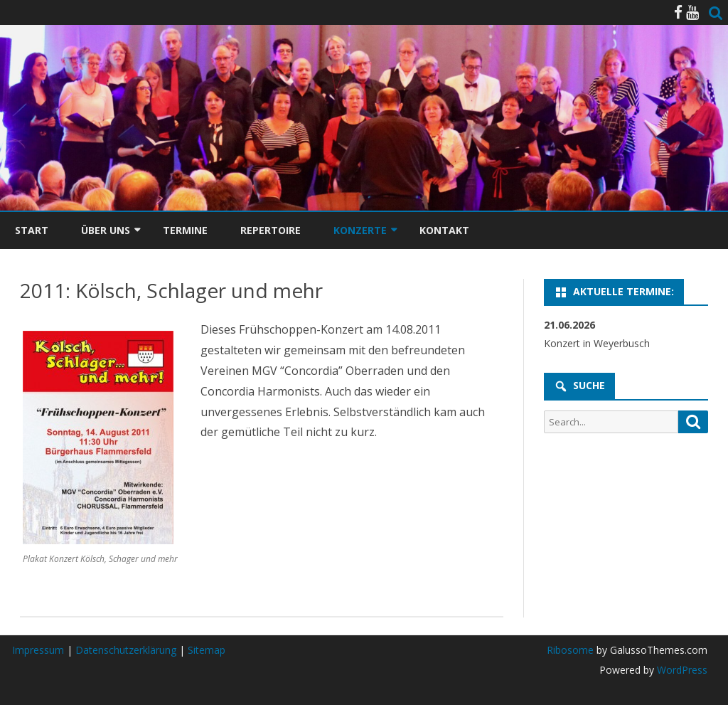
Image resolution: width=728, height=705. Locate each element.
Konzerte (360, 230)
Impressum (38, 650)
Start (32, 230)
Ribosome (570, 650)
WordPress (681, 670)
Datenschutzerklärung (126, 650)
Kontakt (444, 230)
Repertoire (271, 230)
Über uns (106, 230)
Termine (185, 230)
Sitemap (207, 650)
